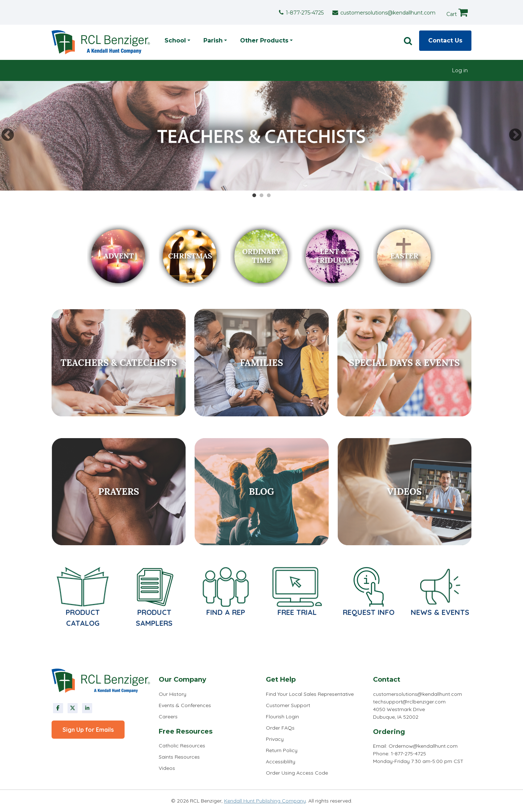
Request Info (369, 612)
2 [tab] (261, 196)
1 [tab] (254, 196)
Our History (173, 694)
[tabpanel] (261, 136)
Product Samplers (154, 618)
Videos (404, 491)
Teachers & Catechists (118, 363)
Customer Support (288, 705)
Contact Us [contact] (445, 40)
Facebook (58, 708)
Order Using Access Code (297, 773)
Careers (168, 717)
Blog (261, 491)
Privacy (275, 739)
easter (404, 256)
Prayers (118, 491)
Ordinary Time (262, 256)
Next (515, 135)
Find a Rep (226, 612)
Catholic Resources (182, 746)
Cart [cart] (457, 12)
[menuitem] (460, 70)
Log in (460, 70)
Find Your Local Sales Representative (310, 694)
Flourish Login (282, 717)
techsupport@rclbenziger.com (409, 702)
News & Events (440, 612)
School (175, 40)
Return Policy (282, 750)
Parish (213, 40)
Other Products (264, 40)
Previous (8, 135)
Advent (119, 256)
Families (261, 363)
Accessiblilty (281, 762)
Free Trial (297, 612)
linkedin (87, 708)
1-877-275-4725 (305, 13)
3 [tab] (269, 196)
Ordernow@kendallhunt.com (423, 746)
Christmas (190, 256)
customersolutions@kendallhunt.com (388, 13)
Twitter (73, 708)
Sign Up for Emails (88, 730)
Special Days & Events (405, 363)
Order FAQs (280, 728)
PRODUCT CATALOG (83, 618)
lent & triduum (333, 256)
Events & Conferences (185, 705)
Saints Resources (179, 757)
